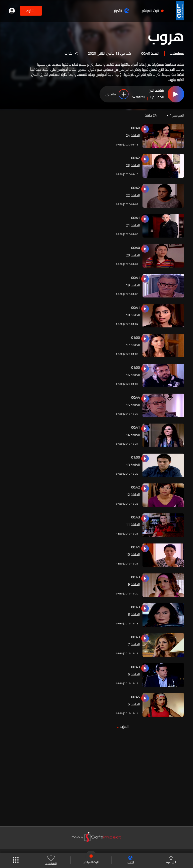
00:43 (136, 517)
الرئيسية (171, 860)
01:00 (136, 337)
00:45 (136, 697)
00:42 (136, 158)
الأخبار (122, 11)
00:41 (136, 218)
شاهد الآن (156, 91)
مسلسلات (177, 53)
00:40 (136, 128)
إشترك (31, 11)
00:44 (136, 397)
